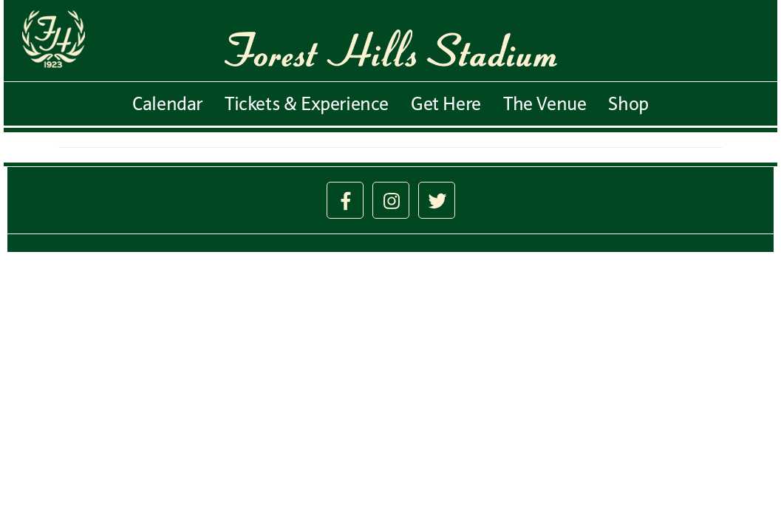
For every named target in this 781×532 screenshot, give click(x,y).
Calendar (167, 103)
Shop (628, 103)
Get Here (446, 103)
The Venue (545, 103)
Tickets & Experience (307, 103)
